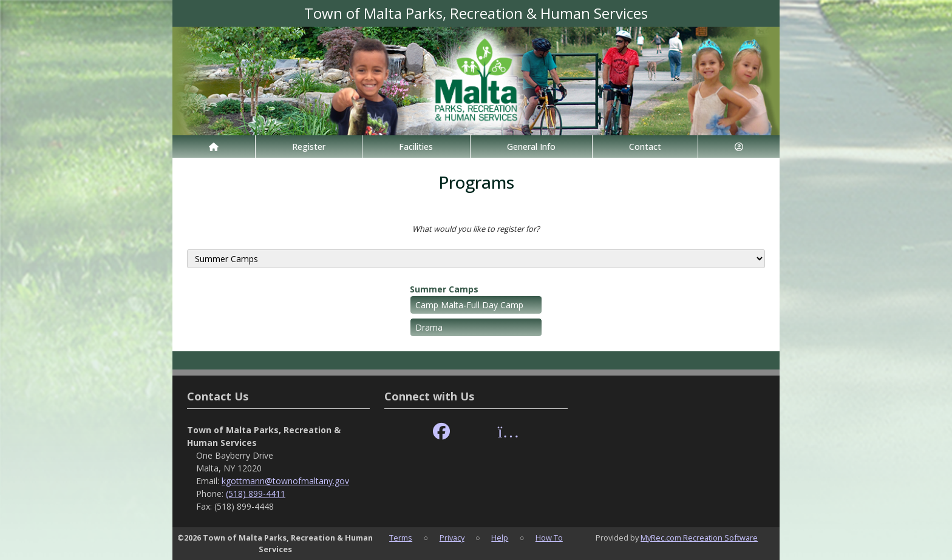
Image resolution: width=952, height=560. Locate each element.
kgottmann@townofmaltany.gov (285, 481)
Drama (429, 327)
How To (549, 538)
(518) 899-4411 (256, 494)
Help (500, 538)
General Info (531, 147)
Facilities (416, 147)
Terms (401, 538)
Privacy (452, 538)
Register (309, 147)
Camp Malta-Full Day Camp (469, 305)
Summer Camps (444, 289)
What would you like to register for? (476, 229)
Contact (645, 147)
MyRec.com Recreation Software (699, 538)
